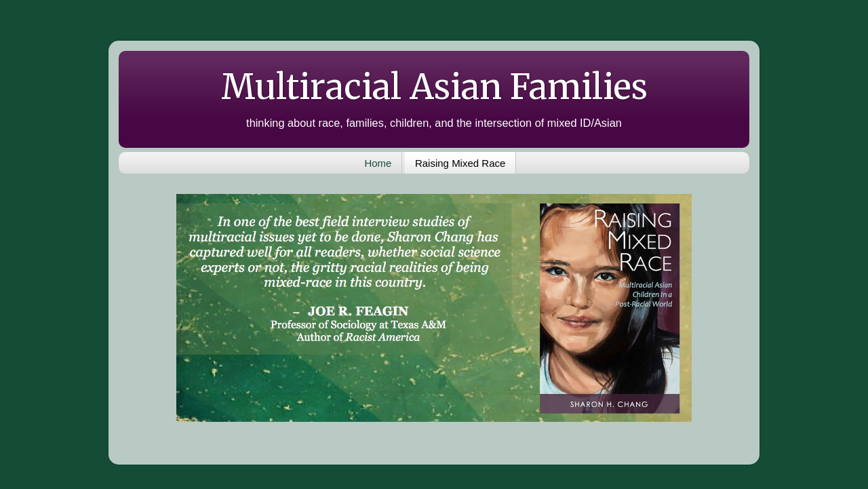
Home (378, 163)
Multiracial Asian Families (434, 87)
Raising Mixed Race (460, 163)
